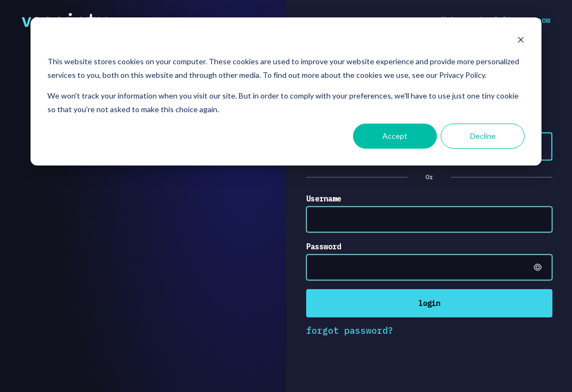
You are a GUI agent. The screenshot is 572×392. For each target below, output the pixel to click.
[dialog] (286, 91)
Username (324, 199)
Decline (483, 136)
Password (324, 247)
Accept (395, 136)
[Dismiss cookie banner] (521, 41)
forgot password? (350, 330)
